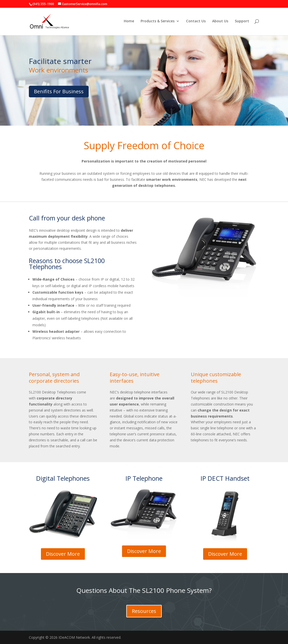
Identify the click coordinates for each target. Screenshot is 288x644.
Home (129, 22)
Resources (144, 611)
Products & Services (158, 22)
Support (242, 22)
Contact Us (196, 22)
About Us (220, 22)
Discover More (63, 554)
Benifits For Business (59, 91)
